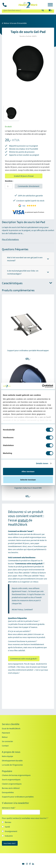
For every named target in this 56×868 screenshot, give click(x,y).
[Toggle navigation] (50, 5)
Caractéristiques (27, 283)
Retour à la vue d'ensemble (14, 23)
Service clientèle (11, 724)
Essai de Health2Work (11, 728)
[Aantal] (9, 186)
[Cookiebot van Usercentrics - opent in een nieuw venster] (42, 386)
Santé (7, 827)
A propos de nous (11, 752)
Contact (5, 746)
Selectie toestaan (28, 480)
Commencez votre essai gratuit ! (24, 659)
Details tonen (42, 463)
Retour (5, 737)
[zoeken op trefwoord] (21, 10)
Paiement (6, 733)
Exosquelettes (8, 792)
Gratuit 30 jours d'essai (24, 176)
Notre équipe (7, 756)
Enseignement (11, 831)
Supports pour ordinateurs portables (18, 797)
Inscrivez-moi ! (10, 843)
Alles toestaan (28, 471)
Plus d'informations (10, 239)
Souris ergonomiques (11, 779)
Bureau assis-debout (11, 788)
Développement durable (12, 761)
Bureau (8, 822)
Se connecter (7, 741)
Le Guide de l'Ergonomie (12, 765)
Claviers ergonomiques (12, 784)
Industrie (9, 836)
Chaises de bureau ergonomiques (16, 775)
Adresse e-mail (9, 808)
